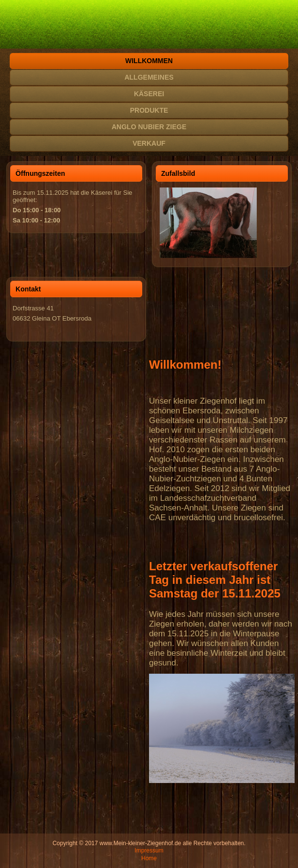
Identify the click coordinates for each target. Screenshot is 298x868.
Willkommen (149, 61)
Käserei (149, 94)
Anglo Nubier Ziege (149, 127)
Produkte (149, 110)
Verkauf (149, 143)
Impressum (149, 851)
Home (149, 858)
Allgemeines (149, 77)
